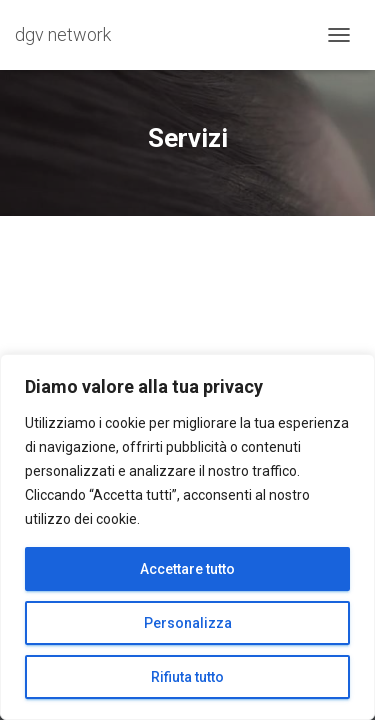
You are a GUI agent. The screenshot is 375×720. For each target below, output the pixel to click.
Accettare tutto (187, 569)
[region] (187, 537)
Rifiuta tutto (187, 677)
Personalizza (188, 623)
